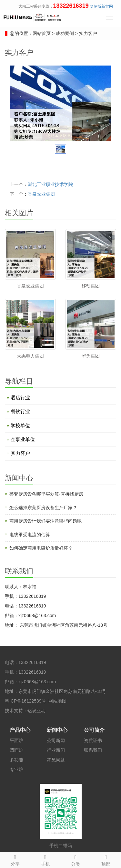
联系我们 (93, 750)
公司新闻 (56, 740)
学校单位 (20, 425)
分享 (15, 859)
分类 (76, 860)
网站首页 (42, 33)
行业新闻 (56, 750)
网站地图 (57, 701)
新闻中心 (57, 730)
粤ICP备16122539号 (25, 701)
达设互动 (36, 711)
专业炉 (16, 769)
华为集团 (91, 356)
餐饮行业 (20, 411)
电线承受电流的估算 (30, 535)
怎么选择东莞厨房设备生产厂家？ (43, 508)
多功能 (16, 760)
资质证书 (93, 740)
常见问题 (56, 760)
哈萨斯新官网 (101, 6)
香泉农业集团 (41, 194)
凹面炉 (16, 750)
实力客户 (87, 33)
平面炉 (16, 740)
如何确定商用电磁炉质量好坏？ (41, 548)
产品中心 (20, 730)
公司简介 (94, 730)
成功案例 (66, 33)
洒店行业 (20, 398)
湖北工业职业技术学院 (50, 184)
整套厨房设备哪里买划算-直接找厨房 (46, 494)
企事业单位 (23, 439)
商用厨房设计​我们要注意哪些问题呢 (45, 521)
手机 (45, 859)
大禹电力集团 (30, 356)
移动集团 (91, 286)
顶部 (106, 859)
